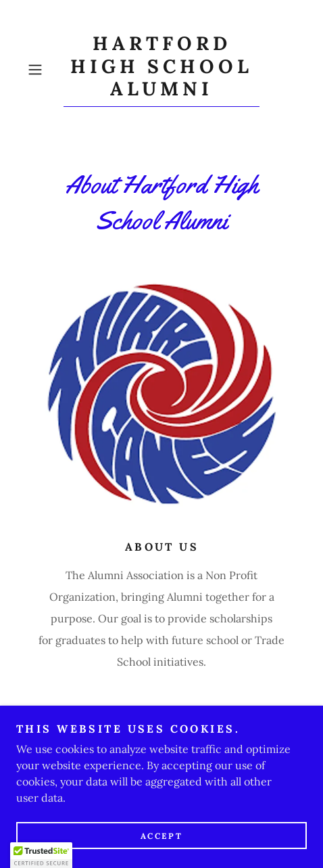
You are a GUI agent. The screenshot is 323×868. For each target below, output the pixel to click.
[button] (43, 70)
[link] (161, 70)
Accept (161, 836)
